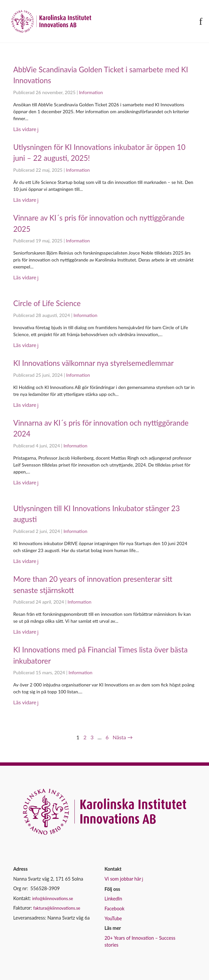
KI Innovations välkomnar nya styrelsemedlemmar (93, 363)
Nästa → (123, 737)
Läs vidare (25, 129)
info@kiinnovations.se (53, 898)
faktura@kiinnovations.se (57, 908)
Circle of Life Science (47, 303)
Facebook (114, 909)
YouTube (113, 918)
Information (91, 92)
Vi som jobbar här (123, 879)
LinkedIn (113, 899)
